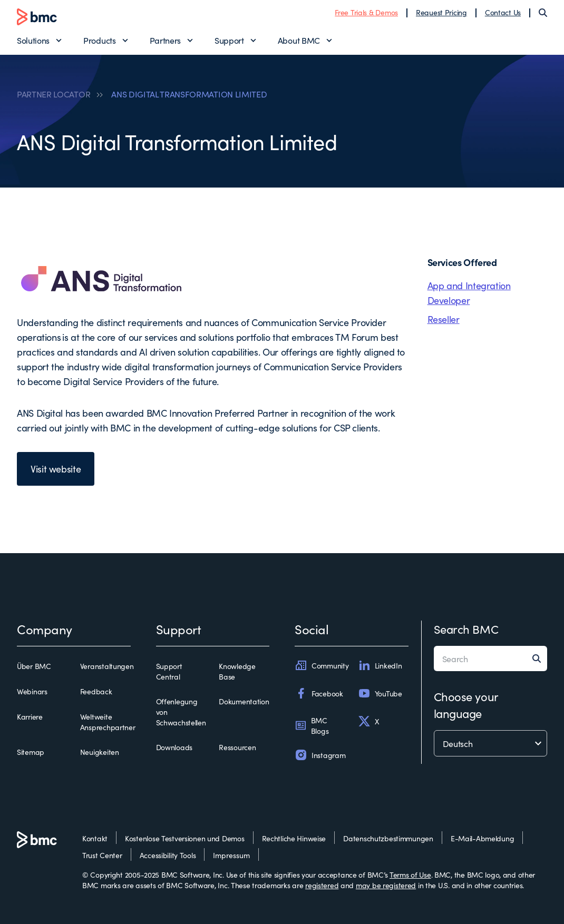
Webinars (32, 691)
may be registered (386, 885)
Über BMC (34, 666)
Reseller (444, 319)
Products (99, 40)
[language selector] (491, 743)
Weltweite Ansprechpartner (108, 722)
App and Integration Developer (469, 293)
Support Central (169, 671)
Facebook (319, 693)
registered (322, 885)
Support (229, 40)
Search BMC (466, 629)
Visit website (56, 469)
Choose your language (466, 705)
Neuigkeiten (100, 752)
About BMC (299, 40)
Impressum (231, 855)
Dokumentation (244, 701)
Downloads (174, 747)
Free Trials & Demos (366, 12)
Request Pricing (441, 12)
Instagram (320, 755)
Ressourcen (237, 747)
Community (322, 665)
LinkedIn (380, 665)
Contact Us (503, 12)
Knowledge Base (237, 671)
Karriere (30, 716)
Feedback (96, 691)
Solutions (33, 40)
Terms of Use (410, 874)
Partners (165, 40)
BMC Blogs (312, 725)
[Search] (543, 13)
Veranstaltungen (107, 666)
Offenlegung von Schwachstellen (181, 712)
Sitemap (31, 752)
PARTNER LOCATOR (54, 94)
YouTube (380, 693)
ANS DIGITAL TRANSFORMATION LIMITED (189, 94)
